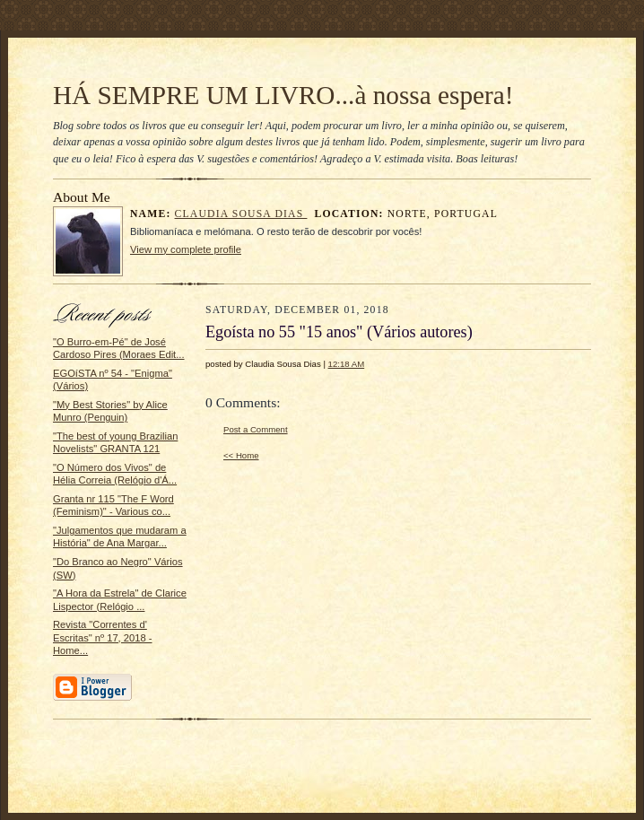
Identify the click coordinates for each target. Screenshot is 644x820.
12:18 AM (347, 364)
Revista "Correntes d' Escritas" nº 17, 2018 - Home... (103, 637)
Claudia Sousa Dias (241, 214)
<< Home (241, 455)
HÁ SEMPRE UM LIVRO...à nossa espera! (283, 95)
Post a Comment (256, 429)
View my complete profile (186, 249)
